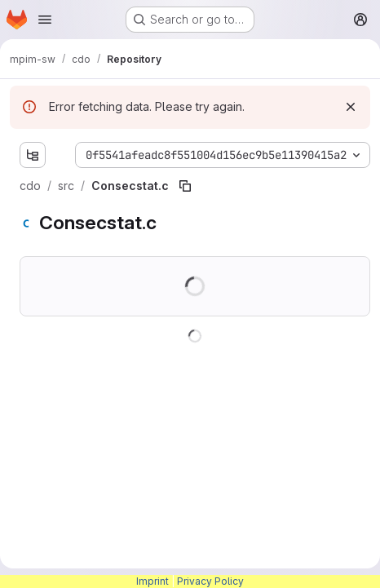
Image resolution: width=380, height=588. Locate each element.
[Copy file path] (185, 186)
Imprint (152, 581)
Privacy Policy (210, 581)
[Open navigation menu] (45, 20)
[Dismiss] (351, 107)
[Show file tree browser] (33, 155)
